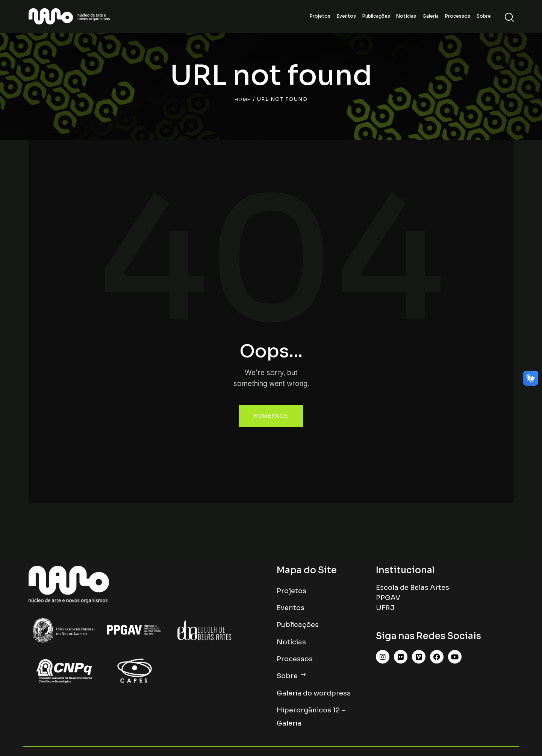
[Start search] (509, 17)
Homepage (271, 416)
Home (243, 99)
